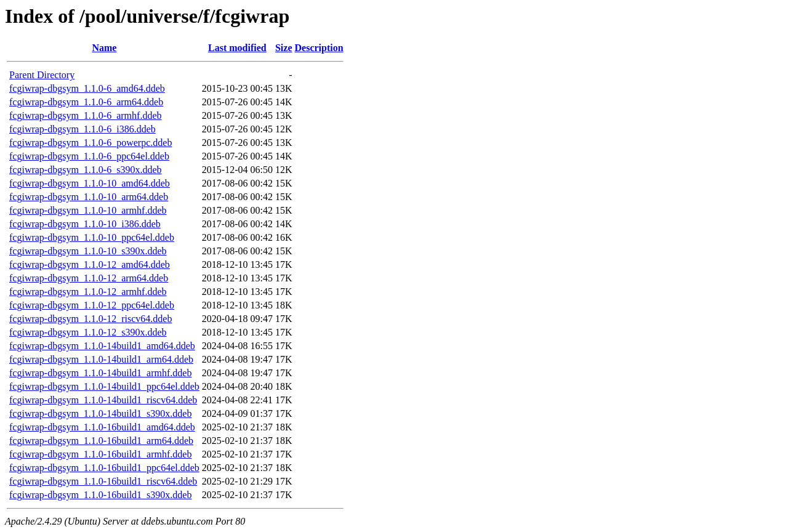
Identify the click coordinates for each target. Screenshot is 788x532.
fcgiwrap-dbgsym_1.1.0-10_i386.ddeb (85, 224)
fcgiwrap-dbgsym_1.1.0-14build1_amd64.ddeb (102, 346)
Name (104, 48)
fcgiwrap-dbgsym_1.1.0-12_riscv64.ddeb (90, 319)
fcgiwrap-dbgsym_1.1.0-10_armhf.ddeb (88, 210)
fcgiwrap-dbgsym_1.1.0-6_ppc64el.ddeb (89, 156)
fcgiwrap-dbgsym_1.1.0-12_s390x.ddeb (88, 332)
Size (284, 48)
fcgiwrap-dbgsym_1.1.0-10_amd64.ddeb (90, 183)
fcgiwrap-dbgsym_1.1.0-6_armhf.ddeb (86, 115)
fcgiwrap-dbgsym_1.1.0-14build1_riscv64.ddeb (103, 400)
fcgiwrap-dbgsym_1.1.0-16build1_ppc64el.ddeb (104, 468)
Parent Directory (42, 75)
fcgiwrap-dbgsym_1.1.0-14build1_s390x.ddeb (100, 413)
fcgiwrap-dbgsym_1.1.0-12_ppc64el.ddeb (92, 305)
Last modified (237, 48)
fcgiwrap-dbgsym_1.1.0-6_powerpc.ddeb (90, 143)
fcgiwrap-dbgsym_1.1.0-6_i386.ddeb (82, 129)
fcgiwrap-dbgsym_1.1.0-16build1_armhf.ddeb (100, 454)
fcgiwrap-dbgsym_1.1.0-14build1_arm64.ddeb (101, 359)
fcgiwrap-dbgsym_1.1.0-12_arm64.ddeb (89, 278)
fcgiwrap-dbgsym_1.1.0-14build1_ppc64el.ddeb (104, 386)
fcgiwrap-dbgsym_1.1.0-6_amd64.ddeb (87, 88)
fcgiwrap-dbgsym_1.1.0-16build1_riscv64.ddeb (103, 481)
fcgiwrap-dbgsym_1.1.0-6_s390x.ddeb (86, 170)
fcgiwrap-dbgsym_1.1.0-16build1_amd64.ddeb (102, 427)
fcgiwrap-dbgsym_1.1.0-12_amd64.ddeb (90, 264)
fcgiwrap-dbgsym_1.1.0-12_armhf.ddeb (88, 292)
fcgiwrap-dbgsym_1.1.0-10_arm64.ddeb (89, 197)
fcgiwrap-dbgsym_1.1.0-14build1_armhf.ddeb (100, 373)
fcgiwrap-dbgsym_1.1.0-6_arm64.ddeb (86, 102)
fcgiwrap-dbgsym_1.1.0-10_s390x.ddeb (88, 251)
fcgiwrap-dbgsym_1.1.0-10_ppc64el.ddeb (92, 237)
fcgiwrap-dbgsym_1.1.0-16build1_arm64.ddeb (101, 441)
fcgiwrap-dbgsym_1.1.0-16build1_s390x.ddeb (100, 495)
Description (319, 48)
